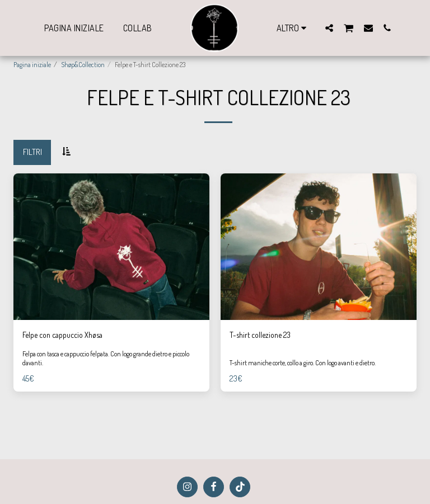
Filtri (32, 152)
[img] (111, 247)
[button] (329, 28)
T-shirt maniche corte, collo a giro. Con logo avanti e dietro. (303, 363)
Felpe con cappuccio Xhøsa (68, 335)
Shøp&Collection (83, 65)
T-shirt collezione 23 (264, 335)
